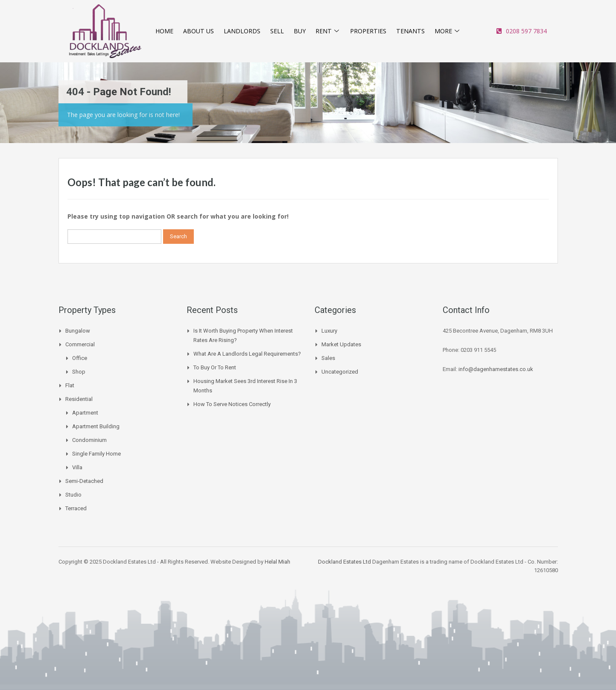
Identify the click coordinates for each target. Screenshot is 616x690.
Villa (77, 467)
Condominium (89, 440)
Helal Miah (277, 562)
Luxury (329, 331)
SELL (277, 31)
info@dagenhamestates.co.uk (496, 369)
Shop (79, 372)
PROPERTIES (368, 31)
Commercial (80, 344)
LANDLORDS (242, 31)
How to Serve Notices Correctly (232, 404)
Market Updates (341, 344)
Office (80, 358)
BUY (299, 31)
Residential (79, 399)
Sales (328, 358)
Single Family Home (96, 454)
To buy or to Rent (215, 367)
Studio (73, 495)
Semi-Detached (84, 481)
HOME (165, 31)
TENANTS (411, 31)
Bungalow (78, 331)
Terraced (76, 508)
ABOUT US (199, 31)
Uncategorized (340, 372)
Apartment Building (96, 426)
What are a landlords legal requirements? (247, 354)
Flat (70, 385)
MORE (447, 31)
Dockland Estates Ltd (344, 562)
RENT (327, 31)
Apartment (85, 413)
